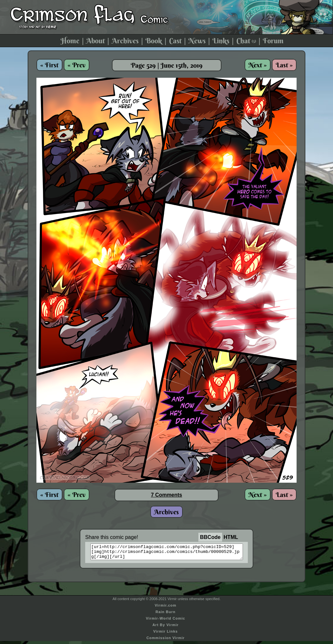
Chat (246, 41)
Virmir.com (166, 608)
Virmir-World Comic (166, 621)
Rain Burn (166, 615)
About (95, 41)
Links (221, 41)
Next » (258, 65)
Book (154, 41)
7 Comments (166, 495)
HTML (231, 537)
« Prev (77, 65)
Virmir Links (165, 634)
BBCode (210, 537)
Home (70, 41)
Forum (273, 41)
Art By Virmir (166, 628)
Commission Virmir (166, 641)
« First (49, 65)
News (197, 41)
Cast (175, 41)
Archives (125, 41)
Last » (284, 65)
